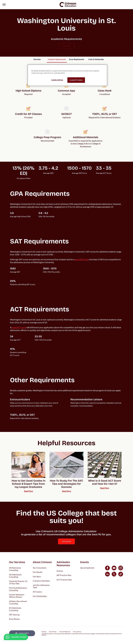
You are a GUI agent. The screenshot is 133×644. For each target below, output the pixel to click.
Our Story (37, 576)
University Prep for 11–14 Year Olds (19, 582)
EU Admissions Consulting (15, 609)
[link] (68, 4)
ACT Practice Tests (64, 579)
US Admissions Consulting (15, 569)
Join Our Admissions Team (41, 586)
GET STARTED (66, 541)
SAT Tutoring (14, 615)
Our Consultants (40, 568)
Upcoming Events (87, 568)
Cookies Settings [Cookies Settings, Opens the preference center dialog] (57, 80)
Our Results (38, 572)
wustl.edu (66, 46)
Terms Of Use (53, 632)
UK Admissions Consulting (15, 576)
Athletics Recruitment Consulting (18, 602)
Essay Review (14, 619)
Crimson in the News (41, 581)
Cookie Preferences (65, 632)
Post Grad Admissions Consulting (18, 589)
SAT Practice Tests (64, 575)
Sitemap (44, 632)
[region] (67, 75)
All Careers (37, 592)
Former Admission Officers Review (17, 596)
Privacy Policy (77, 632)
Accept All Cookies (76, 80)
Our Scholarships (40, 596)
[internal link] (37, 60)
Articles (60, 571)
